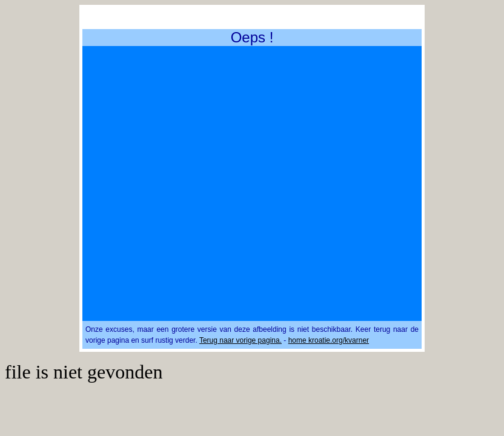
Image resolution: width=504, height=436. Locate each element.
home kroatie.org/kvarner (329, 340)
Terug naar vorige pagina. (240, 340)
